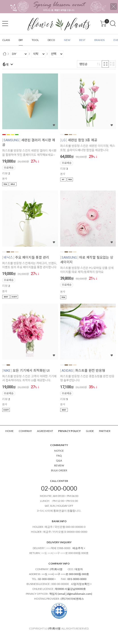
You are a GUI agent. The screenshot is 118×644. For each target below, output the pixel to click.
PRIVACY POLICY (69, 431)
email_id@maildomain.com (75, 594)
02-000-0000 (59, 488)
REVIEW (59, 465)
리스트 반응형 (112, 64)
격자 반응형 (105, 64)
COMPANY (25, 431)
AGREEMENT (45, 431)
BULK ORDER (59, 470)
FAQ (59, 456)
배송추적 (78, 548)
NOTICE (59, 451)
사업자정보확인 (80, 584)
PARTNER (105, 431)
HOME (9, 431)
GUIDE (90, 431)
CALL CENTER (59, 481)
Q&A (59, 460)
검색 (113, 24)
